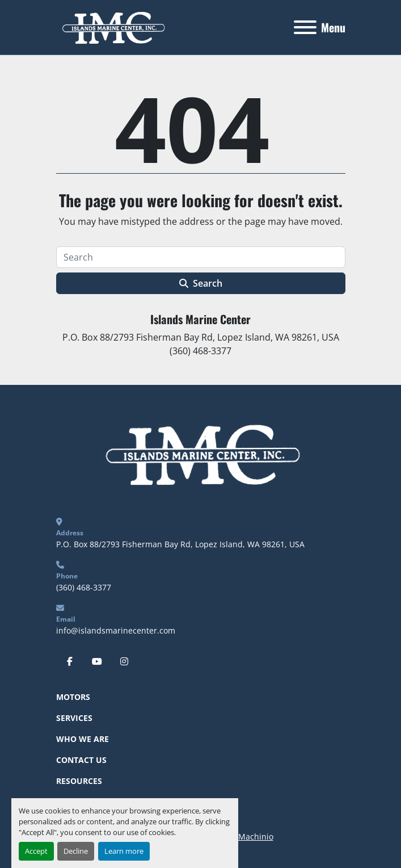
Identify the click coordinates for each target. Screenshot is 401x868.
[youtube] (97, 661)
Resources (79, 781)
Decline (76, 851)
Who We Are (83, 739)
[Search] (201, 257)
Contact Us (81, 760)
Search (201, 283)
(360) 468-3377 (84, 587)
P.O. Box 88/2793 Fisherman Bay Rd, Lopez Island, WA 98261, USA (180, 544)
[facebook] (70, 661)
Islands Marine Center (201, 319)
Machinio (256, 836)
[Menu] (305, 27)
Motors (73, 697)
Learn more (124, 851)
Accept (36, 851)
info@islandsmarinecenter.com (116, 630)
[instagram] (124, 661)
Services (74, 718)
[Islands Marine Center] (201, 453)
